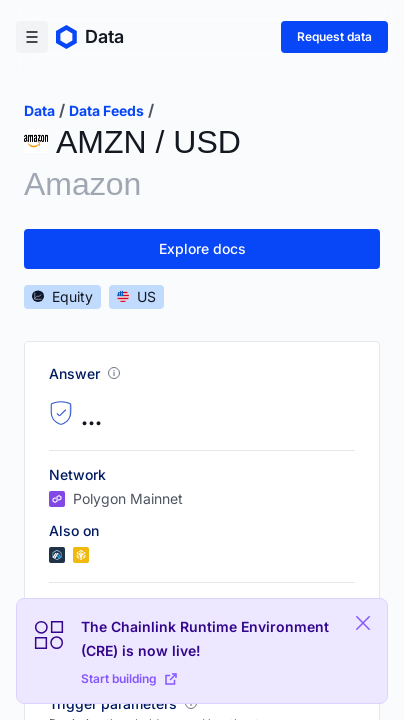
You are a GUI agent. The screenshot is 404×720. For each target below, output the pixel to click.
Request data (334, 36)
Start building (129, 678)
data (39, 110)
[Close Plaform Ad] (363, 623)
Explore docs (202, 248)
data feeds (106, 110)
